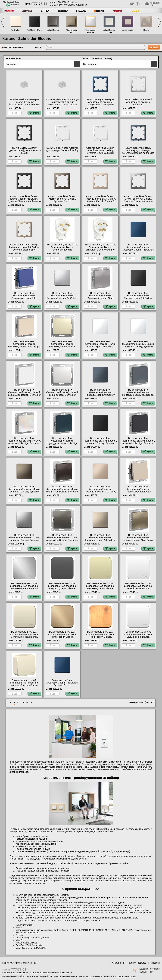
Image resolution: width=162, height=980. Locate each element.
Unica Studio (128, 30)
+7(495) (35, 4)
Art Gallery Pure (34, 30)
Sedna (146, 30)
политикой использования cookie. (120, 976)
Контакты (72, 2)
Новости (155, 963)
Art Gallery (16, 30)
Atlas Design (53, 30)
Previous (3, 22)
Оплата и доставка (77, 5)
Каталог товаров (138, 963)
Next (159, 22)
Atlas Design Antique (90, 31)
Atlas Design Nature (109, 31)
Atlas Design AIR (72, 31)
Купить (34, 113)
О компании (118, 963)
